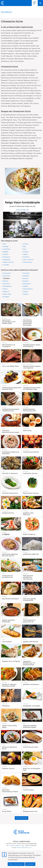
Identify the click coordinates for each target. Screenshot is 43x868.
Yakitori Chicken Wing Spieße (9, 726)
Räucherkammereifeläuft (10, 599)
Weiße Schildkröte (29, 534)
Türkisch (26, 291)
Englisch (26, 286)
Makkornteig (27, 431)
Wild (24, 247)
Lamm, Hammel (28, 260)
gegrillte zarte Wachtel (31, 642)
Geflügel (6, 247)
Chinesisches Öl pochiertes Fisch (7, 577)
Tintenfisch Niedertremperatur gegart (11, 431)
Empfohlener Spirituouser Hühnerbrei (11, 453)
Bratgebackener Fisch (30, 811)
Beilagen (6, 252)
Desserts (6, 254)
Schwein (26, 244)
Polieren (26, 294)
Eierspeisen (7, 257)
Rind (4, 244)
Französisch (7, 276)
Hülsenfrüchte (27, 262)
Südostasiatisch (28, 289)
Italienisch (26, 276)
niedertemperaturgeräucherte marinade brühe (12, 389)
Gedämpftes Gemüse (30, 473)
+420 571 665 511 (15, 846)
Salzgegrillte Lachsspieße (32, 706)
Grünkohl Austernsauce (10, 493)
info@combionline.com (24, 848)
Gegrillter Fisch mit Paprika (11, 661)
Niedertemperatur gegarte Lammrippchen (32, 367)
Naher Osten (7, 294)
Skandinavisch (7, 286)
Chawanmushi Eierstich (31, 452)
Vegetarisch (7, 260)
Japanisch (6, 291)
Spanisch (26, 281)
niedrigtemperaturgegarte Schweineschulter (11, 410)
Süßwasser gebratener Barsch (10, 748)
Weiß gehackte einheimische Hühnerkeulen (28, 577)
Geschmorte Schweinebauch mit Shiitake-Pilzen (9, 322)
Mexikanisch (27, 284)
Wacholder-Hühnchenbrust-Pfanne (10, 791)
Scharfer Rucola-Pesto (31, 747)
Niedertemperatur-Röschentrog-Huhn (30, 410)
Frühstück (26, 257)
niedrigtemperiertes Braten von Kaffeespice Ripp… (32, 389)
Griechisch (6, 284)
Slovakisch (26, 273)
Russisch (26, 278)
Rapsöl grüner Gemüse (31, 493)
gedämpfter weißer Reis (31, 554)
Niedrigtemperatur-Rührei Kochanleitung (32, 346)
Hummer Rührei (28, 790)
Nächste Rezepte (21, 818)
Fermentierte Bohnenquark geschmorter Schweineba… (28, 323)
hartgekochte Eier (8, 513)
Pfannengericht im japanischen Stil (29, 621)
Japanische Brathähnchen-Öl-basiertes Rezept (29, 663)
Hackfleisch (7, 249)
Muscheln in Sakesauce (10, 473)
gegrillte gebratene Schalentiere (8, 621)
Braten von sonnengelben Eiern (32, 769)
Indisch (5, 289)
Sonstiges (6, 265)
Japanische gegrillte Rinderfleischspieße (30, 726)
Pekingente (6, 706)
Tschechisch (7, 273)
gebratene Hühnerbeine (31, 684)
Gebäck (25, 254)
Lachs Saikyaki (7, 642)
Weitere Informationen (16, 864)
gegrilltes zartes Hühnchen (28, 514)
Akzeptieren (30, 864)
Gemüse (26, 252)
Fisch (25, 249)
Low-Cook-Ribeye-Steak (10, 366)
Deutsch (6, 281)
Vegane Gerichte (8, 262)
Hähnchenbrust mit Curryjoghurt (9, 346)
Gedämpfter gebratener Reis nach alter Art (10, 555)
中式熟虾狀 (6, 534)
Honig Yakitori (7, 811)
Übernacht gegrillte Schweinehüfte (30, 600)
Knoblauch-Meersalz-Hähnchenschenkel (9, 685)
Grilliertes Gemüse (8, 769)
